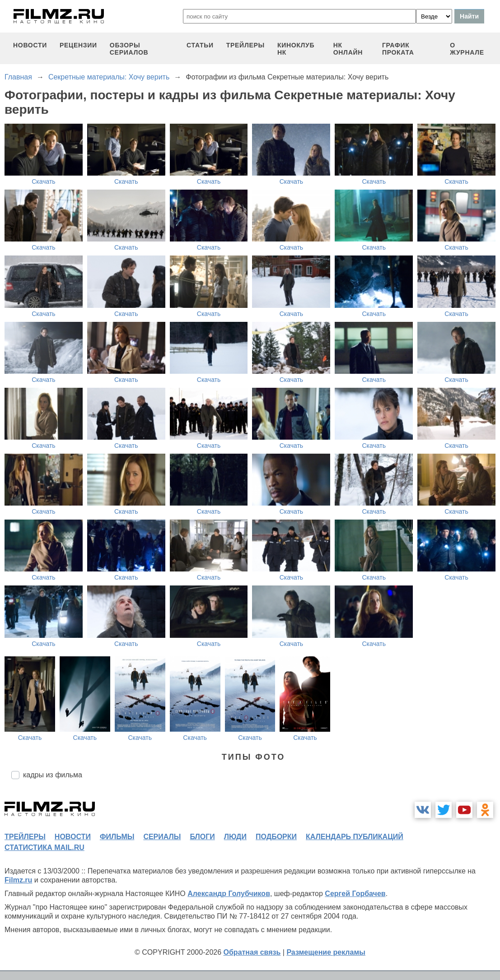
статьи (200, 45)
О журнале (467, 49)
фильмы (117, 837)
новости (30, 45)
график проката (398, 49)
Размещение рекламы (326, 952)
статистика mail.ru (44, 848)
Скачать (44, 181)
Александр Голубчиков (229, 894)
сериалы (162, 837)
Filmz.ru (18, 880)
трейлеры (245, 45)
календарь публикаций (355, 837)
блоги (202, 837)
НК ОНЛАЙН (348, 49)
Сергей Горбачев (355, 894)
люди (235, 837)
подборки (276, 837)
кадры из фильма (53, 775)
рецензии (78, 45)
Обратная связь (252, 952)
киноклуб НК (296, 49)
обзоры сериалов (129, 49)
